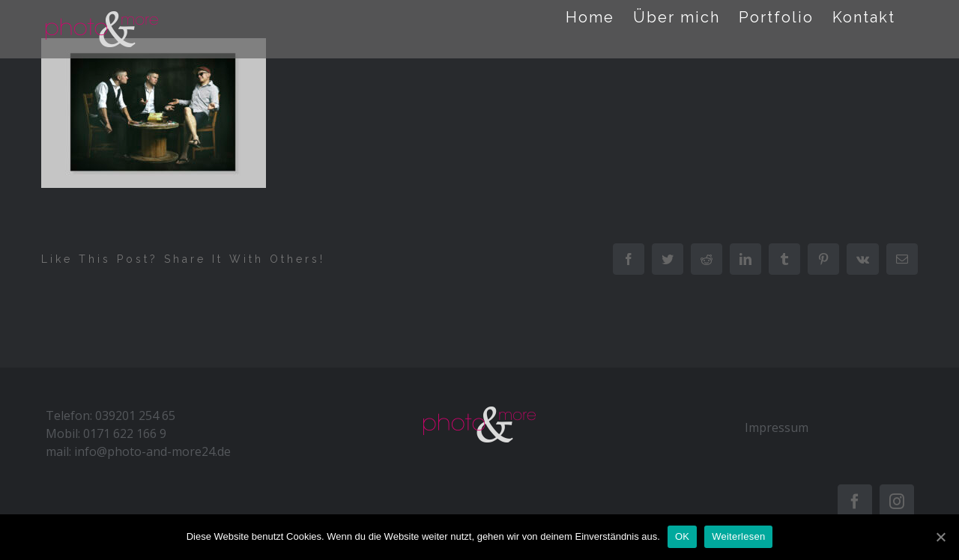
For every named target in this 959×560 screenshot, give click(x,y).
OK (682, 536)
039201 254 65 (135, 416)
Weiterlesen (738, 536)
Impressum (777, 427)
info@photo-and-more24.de (152, 451)
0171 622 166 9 (125, 433)
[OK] (940, 537)
